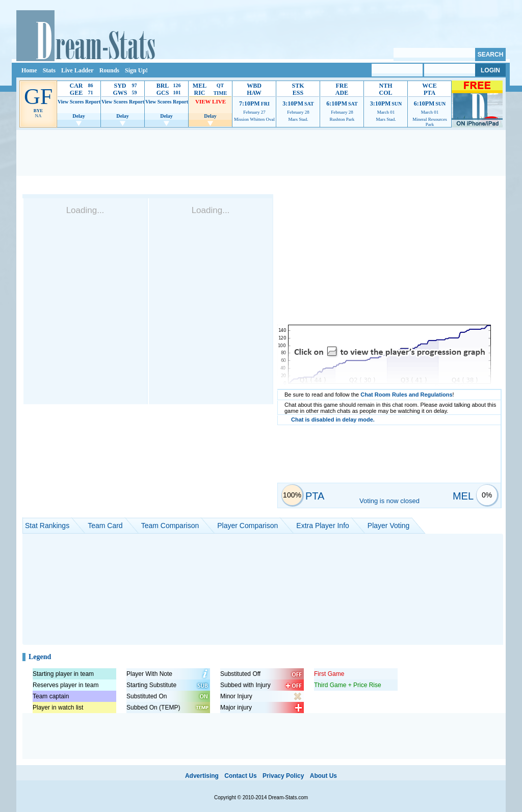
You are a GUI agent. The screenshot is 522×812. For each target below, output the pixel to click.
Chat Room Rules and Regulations (406, 395)
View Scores (71, 102)
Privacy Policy (283, 776)
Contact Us (240, 776)
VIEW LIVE (211, 101)
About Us (323, 776)
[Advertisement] (261, 153)
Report (93, 102)
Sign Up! (136, 70)
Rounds (109, 70)
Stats (49, 70)
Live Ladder (77, 70)
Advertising (202, 776)
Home (29, 70)
